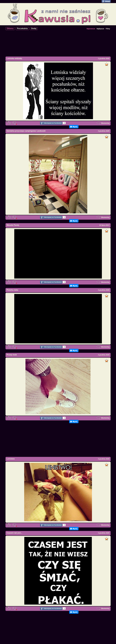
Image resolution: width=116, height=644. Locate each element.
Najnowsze (91, 29)
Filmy (108, 29)
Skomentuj (103, 123)
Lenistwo (11, 459)
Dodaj (34, 28)
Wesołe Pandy (13, 225)
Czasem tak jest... (14, 533)
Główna (10, 28)
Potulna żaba (12, 290)
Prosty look (12, 355)
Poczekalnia (22, 28)
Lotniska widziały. (15, 58)
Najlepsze (100, 29)
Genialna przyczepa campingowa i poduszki (26, 131)
